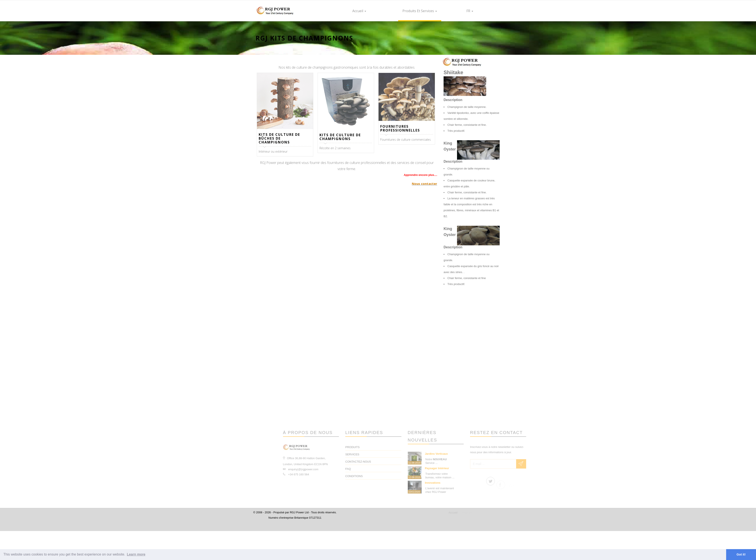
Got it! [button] (741, 554)
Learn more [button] (136, 554)
